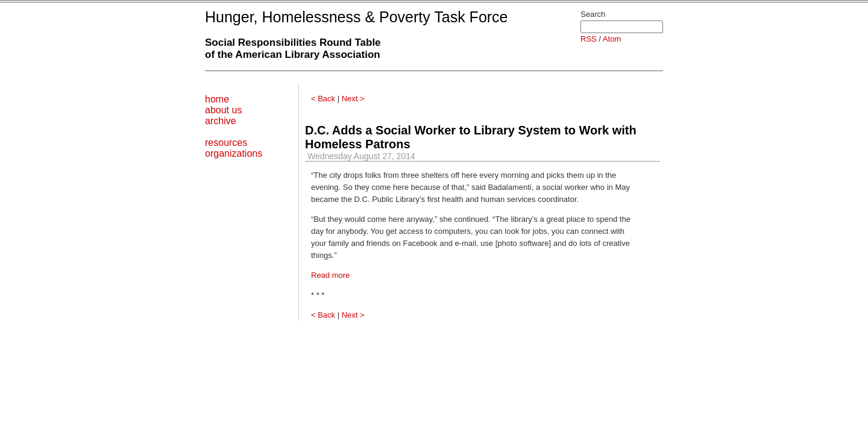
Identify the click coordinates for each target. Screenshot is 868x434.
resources (226, 143)
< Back (323, 99)
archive (221, 121)
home (217, 99)
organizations (234, 153)
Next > (353, 99)
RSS (589, 39)
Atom (612, 39)
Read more (330, 275)
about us (223, 110)
